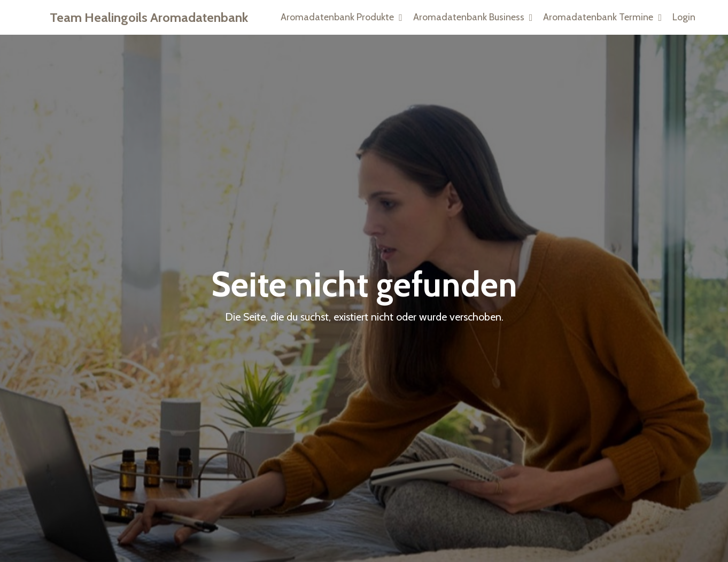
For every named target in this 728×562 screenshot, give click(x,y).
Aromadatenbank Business (473, 17)
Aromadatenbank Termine (602, 17)
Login (684, 17)
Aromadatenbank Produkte (342, 17)
